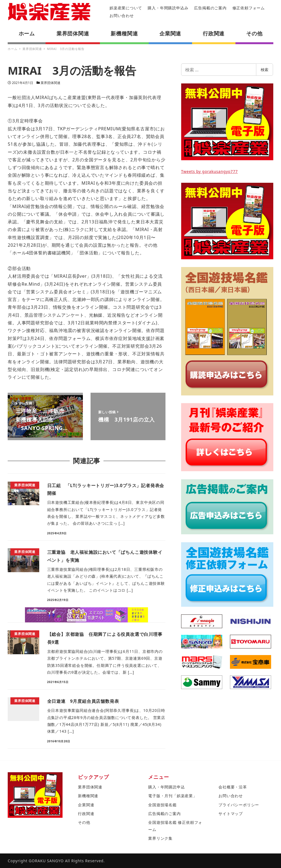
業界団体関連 (50, 83)
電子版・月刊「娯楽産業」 (173, 796)
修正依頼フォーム (249, 8)
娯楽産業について (126, 8)
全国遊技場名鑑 (162, 805)
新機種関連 (88, 796)
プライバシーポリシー (239, 805)
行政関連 (86, 814)
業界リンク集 (160, 838)
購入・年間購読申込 (166, 787)
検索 (265, 70)
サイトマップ (231, 814)
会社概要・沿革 (233, 787)
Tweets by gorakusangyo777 (210, 171)
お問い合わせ (122, 16)
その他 (84, 822)
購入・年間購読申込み (168, 8)
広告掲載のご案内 (210, 8)
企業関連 (86, 805)
